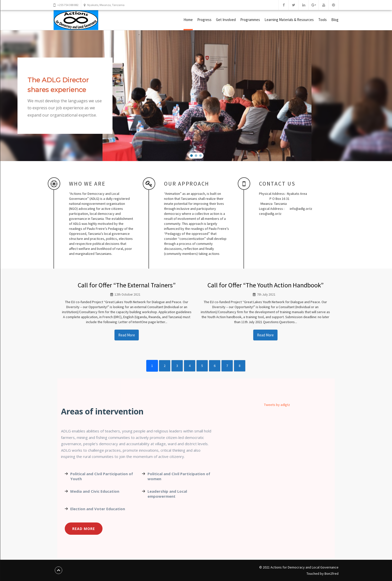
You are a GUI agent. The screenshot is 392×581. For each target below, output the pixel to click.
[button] (191, 156)
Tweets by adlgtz (277, 405)
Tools (322, 20)
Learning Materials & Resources (289, 20)
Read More (127, 335)
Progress (204, 20)
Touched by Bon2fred (322, 573)
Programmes (250, 20)
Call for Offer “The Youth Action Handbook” (265, 285)
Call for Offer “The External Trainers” (127, 285)
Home (188, 20)
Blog (335, 20)
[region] (196, 96)
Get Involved (226, 20)
